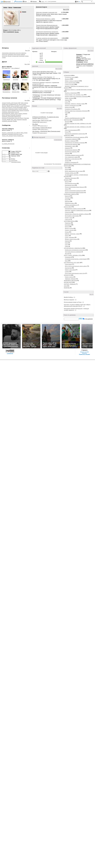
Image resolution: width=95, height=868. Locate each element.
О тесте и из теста (70, 77)
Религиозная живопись (71, 152)
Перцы (67, 236)
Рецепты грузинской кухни (72, 106)
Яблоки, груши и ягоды (71, 239)
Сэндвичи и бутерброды (71, 109)
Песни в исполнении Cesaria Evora (74, 191)
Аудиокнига (68, 257)
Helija (22, 103)
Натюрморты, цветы (70, 146)
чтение (4, 58)
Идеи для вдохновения (71, 130)
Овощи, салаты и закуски (72, 81)
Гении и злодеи (69, 277)
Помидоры (68, 223)
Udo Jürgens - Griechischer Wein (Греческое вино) (46, 131)
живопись (24, 53)
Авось (43, 1)
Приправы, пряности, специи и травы (75, 104)
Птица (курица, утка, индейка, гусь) (74, 95)
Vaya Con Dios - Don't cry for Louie (42, 121)
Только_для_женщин (8, 136)
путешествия (15, 56)
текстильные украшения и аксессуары (75, 134)
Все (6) (92, 294)
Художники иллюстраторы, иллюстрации (76, 259)
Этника (67, 161)
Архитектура (68, 268)
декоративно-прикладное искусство (11, 53)
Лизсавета (18, 115)
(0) (55, 72)
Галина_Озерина (23, 114)
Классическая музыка (71, 183)
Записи (5, 7)
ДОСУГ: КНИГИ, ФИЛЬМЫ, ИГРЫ (73, 255)
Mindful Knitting (68, 297)
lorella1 (16, 109)
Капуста (67, 227)
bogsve (21, 12)
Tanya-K (10, 107)
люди (15, 55)
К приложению (58, 140)
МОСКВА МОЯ (68, 282)
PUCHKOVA (27, 106)
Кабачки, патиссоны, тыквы (72, 234)
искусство (5, 55)
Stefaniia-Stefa (16, 92)
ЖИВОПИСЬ (67, 136)
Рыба (66, 243)
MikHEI (9, 106)
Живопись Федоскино (71, 178)
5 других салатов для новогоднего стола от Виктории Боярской (47, 39)
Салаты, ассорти (69, 230)
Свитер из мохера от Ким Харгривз (42, 77)
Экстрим (67, 254)
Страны (67, 272)
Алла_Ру (17, 112)
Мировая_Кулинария (8, 134)
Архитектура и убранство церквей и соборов (77, 214)
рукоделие (22, 56)
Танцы (67, 189)
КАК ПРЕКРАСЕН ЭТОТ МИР (72, 263)
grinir (7, 109)
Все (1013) (91, 51)
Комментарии (17, 7)
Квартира (67, 201)
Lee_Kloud (19, 104)
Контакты (85, 858)
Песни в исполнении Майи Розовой (74, 192)
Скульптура (68, 212)
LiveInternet (6, 2)
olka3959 (14, 111)
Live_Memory (17, 133)
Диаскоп (25, 92)
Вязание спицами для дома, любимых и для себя (78, 123)
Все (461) (59, 108)
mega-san (5, 111)
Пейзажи (67, 153)
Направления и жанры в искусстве (74, 209)
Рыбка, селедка (69, 98)
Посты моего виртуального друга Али (75, 273)
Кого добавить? (16, 68)
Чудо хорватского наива (71, 157)
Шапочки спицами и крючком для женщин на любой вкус (47, 13)
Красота (67, 196)
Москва (17, 32)
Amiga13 (4, 103)
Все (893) (27, 100)
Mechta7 (4, 106)
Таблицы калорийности (71, 205)
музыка (18, 55)
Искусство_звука (18, 134)
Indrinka (26, 103)
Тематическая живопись (71, 144)
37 (62, 12)
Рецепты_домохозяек (8, 133)
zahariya (21, 111)
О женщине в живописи (71, 139)
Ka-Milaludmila (12, 104)
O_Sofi (21, 106)
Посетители (14, 160)
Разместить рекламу (85, 859)
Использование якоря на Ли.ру (73, 302)
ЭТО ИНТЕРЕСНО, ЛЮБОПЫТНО (73, 248)
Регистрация (19, 1)
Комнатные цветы (70, 203)
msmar (9, 111)
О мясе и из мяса (69, 85)
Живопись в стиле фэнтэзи (72, 159)
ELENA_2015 (10, 103)
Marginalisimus (6, 92)
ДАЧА (65, 286)
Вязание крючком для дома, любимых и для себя (78, 127)
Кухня (66, 200)
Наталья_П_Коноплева (8, 118)
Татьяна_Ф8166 (6, 120)
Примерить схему (81, 66)
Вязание (67, 122)
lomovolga (16, 80)
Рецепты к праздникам (71, 93)
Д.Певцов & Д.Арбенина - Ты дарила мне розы (46, 117)
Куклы (66, 132)
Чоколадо (19, 120)
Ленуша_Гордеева (10, 115)
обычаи (9, 56)
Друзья (10, 7)
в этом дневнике (88, 319)
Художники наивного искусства (73, 155)
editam (25, 107)
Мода (66, 168)
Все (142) (27, 64)
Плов (66, 113)
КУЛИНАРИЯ (67, 76)
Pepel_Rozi (5, 107)
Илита (4, 115)
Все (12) (28, 51)
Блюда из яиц (68, 107)
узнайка (15, 121)
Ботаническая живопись (71, 150)
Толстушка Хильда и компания (73, 252)
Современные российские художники (75, 143)
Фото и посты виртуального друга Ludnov (76, 266)
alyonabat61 (20, 107)
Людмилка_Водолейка (8, 117)
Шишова (25, 120)
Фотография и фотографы (72, 216)
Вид (78, 2)
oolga (18, 111)
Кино (66, 261)
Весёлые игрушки (69, 300)
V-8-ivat (15, 107)
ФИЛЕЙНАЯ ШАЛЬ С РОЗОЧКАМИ (42, 91)
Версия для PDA (85, 856)
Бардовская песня (70, 185)
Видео (67, 182)
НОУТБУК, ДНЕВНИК (70, 284)
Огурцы (67, 232)
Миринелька (17, 117)
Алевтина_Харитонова (8, 112)
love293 (20, 109)
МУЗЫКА (66, 180)
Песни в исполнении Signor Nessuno (74, 187)
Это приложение (48, 164)
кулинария (10, 55)
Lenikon (24, 104)
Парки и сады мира (70, 270)
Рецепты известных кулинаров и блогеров (76, 97)
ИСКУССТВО (67, 207)
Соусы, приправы (69, 237)
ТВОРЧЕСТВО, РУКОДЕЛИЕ (71, 120)
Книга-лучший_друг (19, 136)
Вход (26, 1)
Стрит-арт (68, 219)
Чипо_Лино (14, 120)
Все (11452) (59, 69)
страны (27, 56)
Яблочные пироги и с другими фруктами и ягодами (78, 90)
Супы (66, 102)
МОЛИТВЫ (67, 288)
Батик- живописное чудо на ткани (74, 171)
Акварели (67, 148)
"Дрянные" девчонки (70, 279)
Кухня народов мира (70, 83)
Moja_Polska (24, 133)
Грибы (67, 246)
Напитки (67, 100)
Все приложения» (57, 164)
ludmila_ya (25, 109)
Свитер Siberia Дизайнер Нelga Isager (43, 72)
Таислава (26, 118)
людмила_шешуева (7, 121)
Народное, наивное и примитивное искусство (77, 210)
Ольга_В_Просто (19, 118)
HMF (19, 103)
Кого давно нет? (6, 68)
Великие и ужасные (70, 141)
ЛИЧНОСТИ (67, 275)
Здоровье (67, 198)
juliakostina (11, 109)
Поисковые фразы (16, 162)
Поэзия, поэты (69, 218)
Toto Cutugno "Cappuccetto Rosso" (42, 128)
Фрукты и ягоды (69, 228)
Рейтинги (34, 1)
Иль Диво (35, 124)
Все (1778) (66, 9)
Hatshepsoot (6, 80)
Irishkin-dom (5, 104)
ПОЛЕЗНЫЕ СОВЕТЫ (70, 194)
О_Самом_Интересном (8, 144)
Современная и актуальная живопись (75, 137)
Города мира (68, 264)
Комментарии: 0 (44, 119)
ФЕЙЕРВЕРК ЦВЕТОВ (70, 281)
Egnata (16, 103)
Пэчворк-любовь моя (70, 173)
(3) (75, 310)
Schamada (83, 58)
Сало (66, 245)
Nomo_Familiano (15, 106)
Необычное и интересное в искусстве (75, 250)
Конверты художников (71, 162)
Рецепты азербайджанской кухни (74, 118)
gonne (4, 109)
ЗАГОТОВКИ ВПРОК (69, 221)
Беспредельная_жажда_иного (10, 114)
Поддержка (76, 2)
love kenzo (25, 80)
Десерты (67, 79)
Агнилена (26, 111)
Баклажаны (68, 225)
